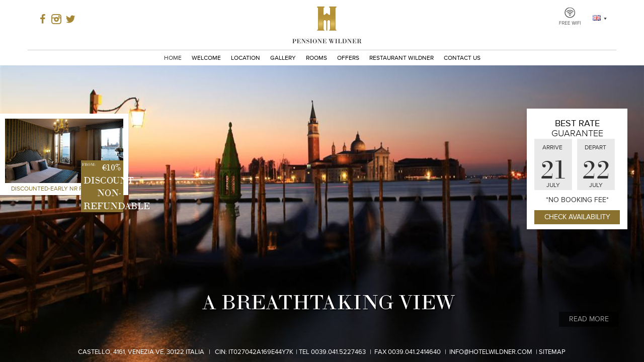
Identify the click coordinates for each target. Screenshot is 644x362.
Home (173, 58)
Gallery (283, 58)
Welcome (206, 58)
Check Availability (577, 217)
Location (246, 58)
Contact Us (462, 58)
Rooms (316, 58)
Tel (332, 352)
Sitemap (552, 352)
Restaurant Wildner (401, 58)
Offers (348, 58)
